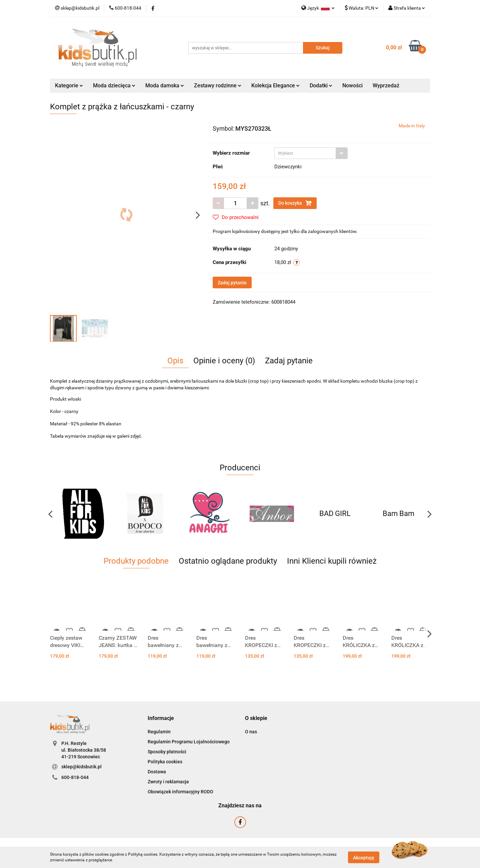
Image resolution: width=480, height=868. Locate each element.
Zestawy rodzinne (218, 85)
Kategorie (69, 85)
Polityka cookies (165, 762)
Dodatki (321, 85)
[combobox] (311, 153)
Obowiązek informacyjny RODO (180, 792)
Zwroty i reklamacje (168, 782)
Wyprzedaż (386, 85)
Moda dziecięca (114, 85)
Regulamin (159, 732)
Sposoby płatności (167, 752)
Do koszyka (295, 203)
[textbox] (305, 153)
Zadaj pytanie (232, 283)
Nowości (352, 85)
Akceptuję (364, 857)
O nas (251, 732)
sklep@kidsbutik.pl (81, 767)
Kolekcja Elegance (275, 85)
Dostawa (157, 772)
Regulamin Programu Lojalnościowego (189, 742)
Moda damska (165, 85)
